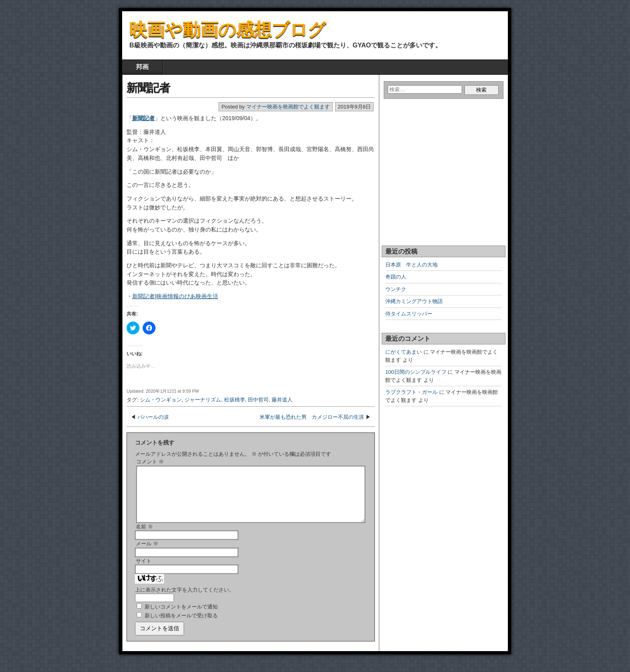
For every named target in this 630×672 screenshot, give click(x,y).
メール (147, 553)
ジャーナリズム (203, 400)
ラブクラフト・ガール (411, 392)
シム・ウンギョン (161, 400)
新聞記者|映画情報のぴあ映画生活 (175, 296)
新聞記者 (148, 88)
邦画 (142, 67)
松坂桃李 (235, 400)
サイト (144, 571)
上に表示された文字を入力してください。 (185, 599)
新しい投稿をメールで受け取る (181, 625)
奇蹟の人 (396, 277)
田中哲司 (258, 400)
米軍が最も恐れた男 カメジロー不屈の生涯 (312, 417)
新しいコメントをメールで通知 (181, 616)
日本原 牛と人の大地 (411, 265)
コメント (150, 462)
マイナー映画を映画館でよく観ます (288, 107)
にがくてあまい (404, 352)
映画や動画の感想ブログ (228, 30)
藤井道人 (282, 400)
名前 (144, 536)
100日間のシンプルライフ (416, 372)
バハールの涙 (153, 417)
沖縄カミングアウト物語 (414, 301)
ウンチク (396, 289)
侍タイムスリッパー (409, 314)
